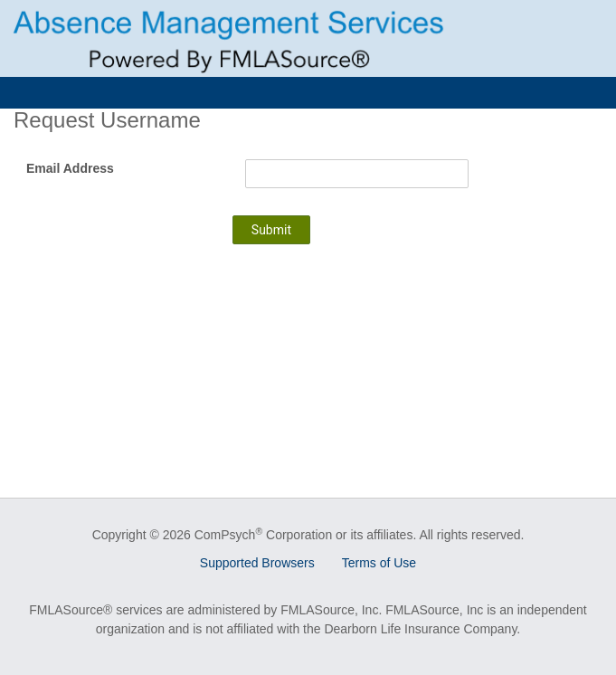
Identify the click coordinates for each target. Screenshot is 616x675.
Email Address (70, 168)
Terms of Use (379, 563)
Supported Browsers (257, 563)
